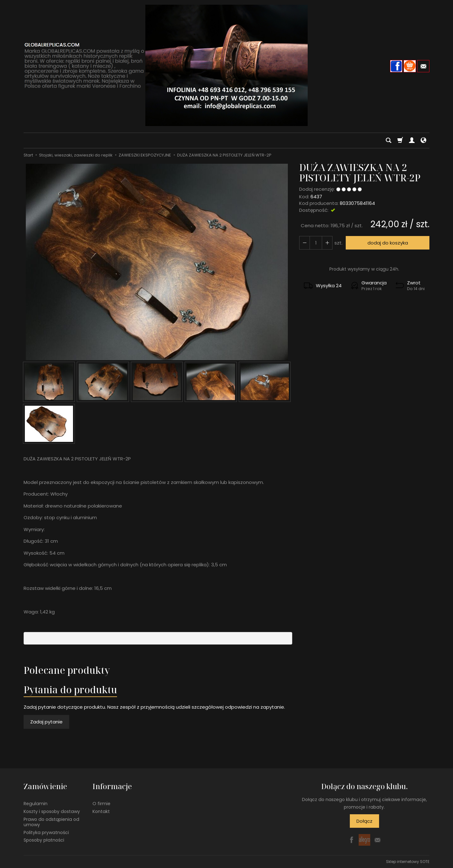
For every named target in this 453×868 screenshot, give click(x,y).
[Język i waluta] (423, 140)
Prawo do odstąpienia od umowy (51, 822)
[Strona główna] (226, 65)
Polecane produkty (67, 670)
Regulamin (36, 804)
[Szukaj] (389, 140)
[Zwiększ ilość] (305, 243)
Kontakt (101, 811)
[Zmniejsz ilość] (327, 243)
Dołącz (364, 821)
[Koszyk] (400, 140)
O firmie (101, 804)
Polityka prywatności (46, 832)
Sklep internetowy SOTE (408, 862)
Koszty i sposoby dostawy (52, 811)
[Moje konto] (412, 140)
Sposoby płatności (44, 840)
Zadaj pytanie (46, 722)
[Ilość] (316, 243)
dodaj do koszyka (388, 243)
